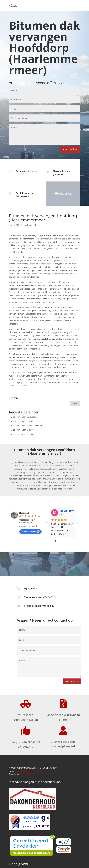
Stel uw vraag (56, 194)
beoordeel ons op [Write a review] (30, 531)
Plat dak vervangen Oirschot (22, 430)
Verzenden (70, 149)
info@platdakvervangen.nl (39, 606)
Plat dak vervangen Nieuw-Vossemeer (26, 425)
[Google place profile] (24, 513)
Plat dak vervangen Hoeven (21, 421)
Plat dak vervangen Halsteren (22, 434)
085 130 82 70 (31, 588)
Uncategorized (29, 225)
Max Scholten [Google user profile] (66, 511)
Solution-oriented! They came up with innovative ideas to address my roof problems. (62, 530)
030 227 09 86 (28, 774)
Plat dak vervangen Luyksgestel (23, 417)
